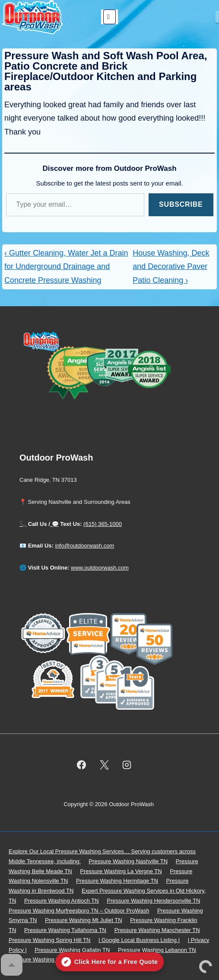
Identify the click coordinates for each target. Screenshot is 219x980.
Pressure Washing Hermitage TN (117, 881)
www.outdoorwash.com (100, 568)
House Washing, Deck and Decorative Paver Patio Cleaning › (171, 267)
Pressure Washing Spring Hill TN (49, 940)
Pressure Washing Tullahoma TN (65, 930)
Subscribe (181, 204)
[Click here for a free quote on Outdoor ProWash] (110, 962)
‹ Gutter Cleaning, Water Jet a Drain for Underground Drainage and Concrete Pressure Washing (66, 267)
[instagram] (127, 765)
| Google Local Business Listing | (139, 940)
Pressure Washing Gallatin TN (72, 950)
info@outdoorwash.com (85, 546)
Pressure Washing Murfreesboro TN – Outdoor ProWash (79, 911)
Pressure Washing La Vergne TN (121, 871)
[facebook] (81, 765)
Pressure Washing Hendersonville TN (153, 901)
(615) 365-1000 (103, 524)
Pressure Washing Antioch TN (62, 901)
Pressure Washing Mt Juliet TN (83, 920)
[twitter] (104, 765)
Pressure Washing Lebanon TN (157, 950)
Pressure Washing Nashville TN (128, 861)
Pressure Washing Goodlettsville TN (54, 959)
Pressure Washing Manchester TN (157, 930)
